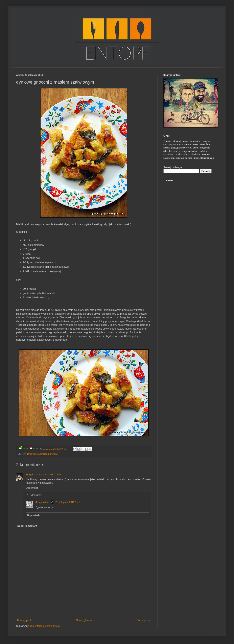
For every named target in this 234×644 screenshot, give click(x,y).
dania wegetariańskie (37, 454)
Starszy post (144, 620)
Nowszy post (24, 620)
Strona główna (84, 620)
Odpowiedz (32, 488)
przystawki (53, 454)
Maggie (30, 475)
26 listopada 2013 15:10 (68, 502)
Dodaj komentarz (27, 526)
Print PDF (28, 448)
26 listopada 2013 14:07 (48, 475)
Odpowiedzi (36, 495)
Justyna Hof (52, 449)
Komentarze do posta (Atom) (45, 626)
